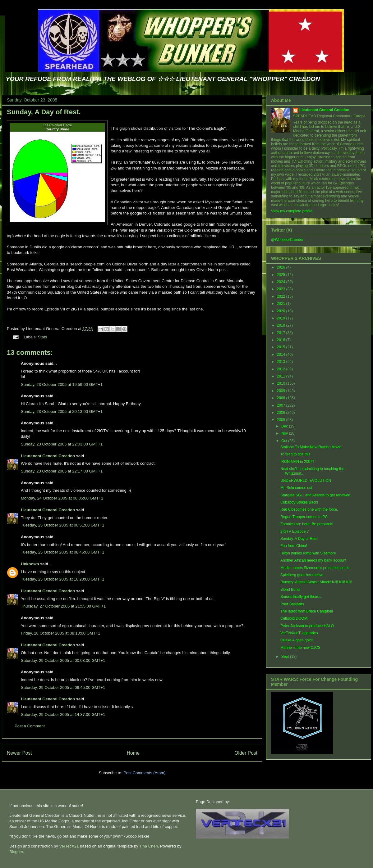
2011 (282, 376)
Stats (43, 337)
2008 (282, 398)
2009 (282, 391)
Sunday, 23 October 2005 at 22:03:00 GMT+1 (62, 444)
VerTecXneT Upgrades (299, 633)
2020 (282, 311)
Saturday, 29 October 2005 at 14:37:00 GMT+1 (63, 714)
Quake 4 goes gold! (297, 640)
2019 (282, 318)
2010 (282, 383)
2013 (282, 362)
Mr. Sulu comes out (296, 488)
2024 (282, 282)
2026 (282, 267)
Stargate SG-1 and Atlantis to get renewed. (316, 495)
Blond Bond (290, 590)
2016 (282, 340)
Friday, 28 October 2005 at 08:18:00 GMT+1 (60, 633)
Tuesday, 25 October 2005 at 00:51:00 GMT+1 (62, 525)
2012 (282, 369)
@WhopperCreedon (288, 240)
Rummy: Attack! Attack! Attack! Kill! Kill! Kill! (316, 582)
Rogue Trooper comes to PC (304, 517)
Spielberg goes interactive (302, 575)
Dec (285, 426)
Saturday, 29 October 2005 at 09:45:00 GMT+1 (63, 687)
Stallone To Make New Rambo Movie (311, 447)
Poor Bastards (292, 604)
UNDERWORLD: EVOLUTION (306, 481)
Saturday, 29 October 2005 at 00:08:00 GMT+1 (63, 660)
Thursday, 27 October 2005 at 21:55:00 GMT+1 (63, 606)
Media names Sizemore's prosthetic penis (315, 568)
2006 (282, 413)
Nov (285, 433)
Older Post (246, 753)
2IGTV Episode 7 (295, 531)
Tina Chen (149, 846)
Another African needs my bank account (313, 560)
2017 (282, 333)
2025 (282, 275)
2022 (282, 296)
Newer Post (19, 753)
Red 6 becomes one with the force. (309, 509)
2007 (282, 405)
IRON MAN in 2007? (297, 462)
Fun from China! (294, 546)
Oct (285, 441)
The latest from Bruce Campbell (307, 611)
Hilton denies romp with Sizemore (308, 553)
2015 (282, 347)
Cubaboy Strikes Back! (299, 502)
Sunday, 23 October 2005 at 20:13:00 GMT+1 (62, 411)
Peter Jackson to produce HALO (307, 626)
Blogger (16, 852)
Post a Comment (30, 726)
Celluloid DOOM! (294, 618)
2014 (282, 355)
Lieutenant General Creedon (48, 456)
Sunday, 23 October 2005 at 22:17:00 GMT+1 (62, 471)
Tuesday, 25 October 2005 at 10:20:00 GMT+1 (62, 579)
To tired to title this (295, 454)
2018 (282, 325)
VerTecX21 (69, 846)
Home (133, 753)
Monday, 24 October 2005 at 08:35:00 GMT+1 (62, 498)
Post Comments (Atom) (144, 773)
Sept (286, 657)
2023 (282, 289)
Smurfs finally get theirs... (301, 597)
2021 (282, 304)
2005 (282, 420)
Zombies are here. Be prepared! (307, 524)
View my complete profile (292, 211)
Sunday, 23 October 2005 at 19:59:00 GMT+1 (62, 384)
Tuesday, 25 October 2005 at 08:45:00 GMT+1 (62, 552)
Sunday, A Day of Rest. (44, 112)
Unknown (30, 564)
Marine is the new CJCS (300, 648)
